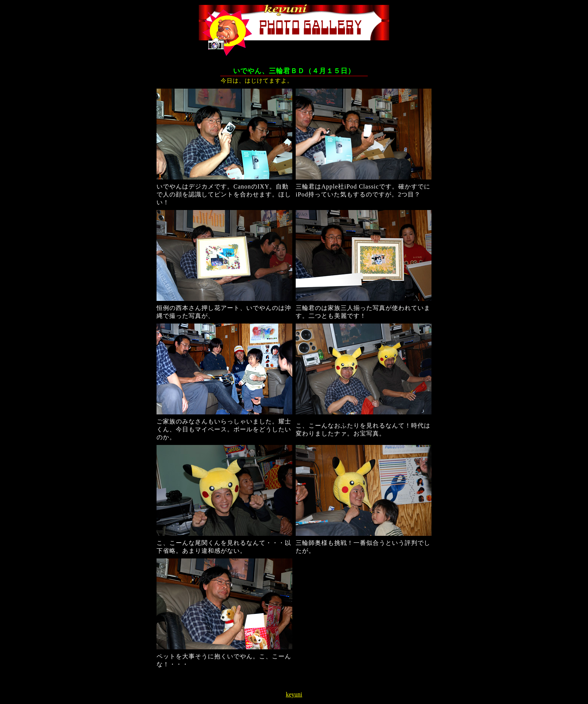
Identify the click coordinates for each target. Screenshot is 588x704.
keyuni (294, 694)
